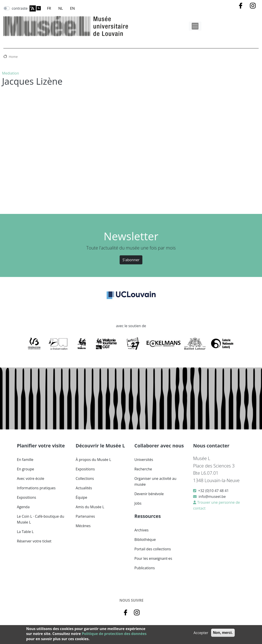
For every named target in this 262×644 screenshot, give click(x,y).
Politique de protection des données (114, 634)
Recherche (143, 469)
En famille (25, 460)
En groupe (25, 469)
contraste (20, 8)
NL (61, 8)
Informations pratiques (36, 488)
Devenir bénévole (149, 494)
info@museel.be (212, 497)
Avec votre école (31, 478)
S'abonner (131, 260)
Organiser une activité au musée (155, 481)
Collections (85, 478)
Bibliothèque (145, 540)
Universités (144, 460)
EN (72, 8)
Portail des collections (153, 549)
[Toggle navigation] (195, 26)
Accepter (201, 633)
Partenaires (85, 516)
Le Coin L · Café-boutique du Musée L (41, 519)
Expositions (26, 497)
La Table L (25, 532)
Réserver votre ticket (34, 541)
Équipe (81, 497)
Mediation (10, 73)
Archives (142, 530)
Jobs (138, 503)
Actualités (84, 488)
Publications (145, 568)
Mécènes (83, 526)
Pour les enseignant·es (153, 558)
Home (13, 57)
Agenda (23, 507)
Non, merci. (223, 633)
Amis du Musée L (90, 507)
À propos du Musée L (93, 460)
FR (49, 8)
